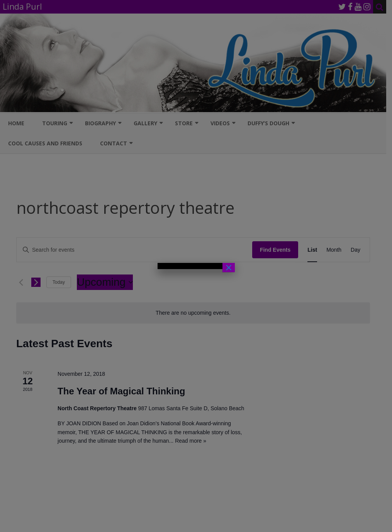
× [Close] (229, 268)
